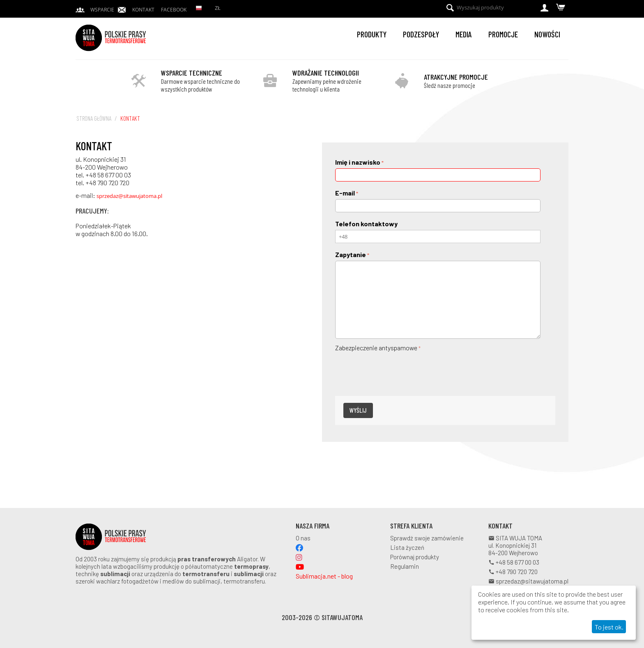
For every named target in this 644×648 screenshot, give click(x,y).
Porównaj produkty (415, 557)
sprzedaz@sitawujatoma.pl (129, 196)
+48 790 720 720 (513, 572)
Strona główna (94, 118)
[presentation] (398, 370)
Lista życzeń (407, 547)
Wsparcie (102, 10)
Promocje (503, 34)
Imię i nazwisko (358, 162)
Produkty (372, 34)
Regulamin (405, 566)
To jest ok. (609, 627)
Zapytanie (351, 254)
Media (464, 34)
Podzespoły (421, 34)
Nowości (547, 34)
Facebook (174, 10)
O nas (303, 538)
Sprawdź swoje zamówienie (427, 538)
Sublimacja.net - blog (324, 576)
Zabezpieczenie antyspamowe (376, 348)
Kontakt (143, 10)
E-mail (345, 193)
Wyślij (358, 410)
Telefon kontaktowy (366, 224)
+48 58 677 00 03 (514, 562)
